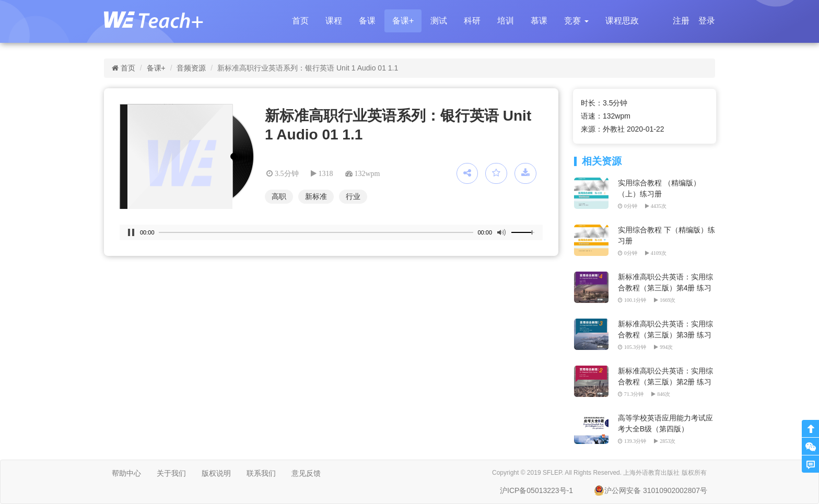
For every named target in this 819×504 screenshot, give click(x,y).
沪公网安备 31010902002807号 (651, 490)
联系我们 (261, 473)
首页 (300, 21)
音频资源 (191, 68)
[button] (576, 21)
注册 (681, 21)
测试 (439, 21)
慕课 (539, 21)
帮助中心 (126, 473)
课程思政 (622, 21)
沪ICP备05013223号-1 (536, 490)
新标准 (316, 196)
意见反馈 (306, 473)
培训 (506, 21)
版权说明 (216, 473)
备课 (367, 21)
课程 (334, 21)
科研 (472, 21)
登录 (707, 21)
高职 (279, 196)
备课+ (403, 21)
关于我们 (171, 473)
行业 (353, 196)
